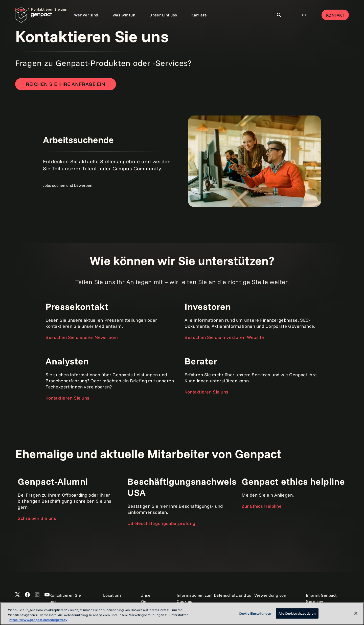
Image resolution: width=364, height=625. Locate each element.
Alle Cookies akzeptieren (297, 613)
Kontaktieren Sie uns (67, 398)
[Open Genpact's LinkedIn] (37, 595)
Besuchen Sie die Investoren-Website (224, 337)
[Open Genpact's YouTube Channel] (47, 595)
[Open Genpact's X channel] (17, 595)
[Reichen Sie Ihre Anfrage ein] (66, 84)
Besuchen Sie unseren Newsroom (82, 337)
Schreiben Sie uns (37, 518)
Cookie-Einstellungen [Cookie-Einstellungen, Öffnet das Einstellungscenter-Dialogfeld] (255, 613)
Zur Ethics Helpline (262, 506)
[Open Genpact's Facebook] (27, 595)
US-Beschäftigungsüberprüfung (161, 523)
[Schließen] (356, 613)
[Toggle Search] (279, 15)
